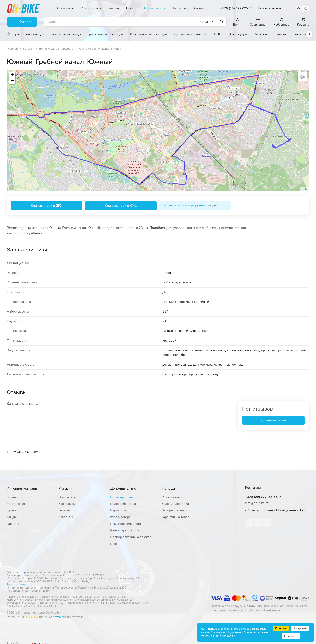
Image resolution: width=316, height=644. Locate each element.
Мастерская (16, 504)
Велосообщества (123, 504)
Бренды (13, 524)
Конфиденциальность (226, 610)
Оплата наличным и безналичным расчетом (275, 606)
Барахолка (118, 510)
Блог (114, 544)
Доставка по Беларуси (227, 606)
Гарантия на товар (176, 517)
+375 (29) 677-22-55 (236, 9)
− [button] (12, 81)
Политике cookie (224, 636)
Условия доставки (175, 504)
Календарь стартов (125, 530)
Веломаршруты (122, 497)
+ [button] (12, 75)
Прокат (12, 510)
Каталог (13, 497)
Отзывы (64, 510)
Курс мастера (120, 517)
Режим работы (16, 585)
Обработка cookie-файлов (262, 610)
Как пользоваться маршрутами (183, 205)
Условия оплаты (174, 497)
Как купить (67, 504)
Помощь (169, 489)
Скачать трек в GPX (47, 206)
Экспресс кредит (174, 510)
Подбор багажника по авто (131, 537)
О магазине (67, 497)
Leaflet (305, 189)
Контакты (66, 517)
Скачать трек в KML (121, 206)
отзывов (61, 617)
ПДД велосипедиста (126, 524)
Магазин (65, 489)
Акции (12, 517)
